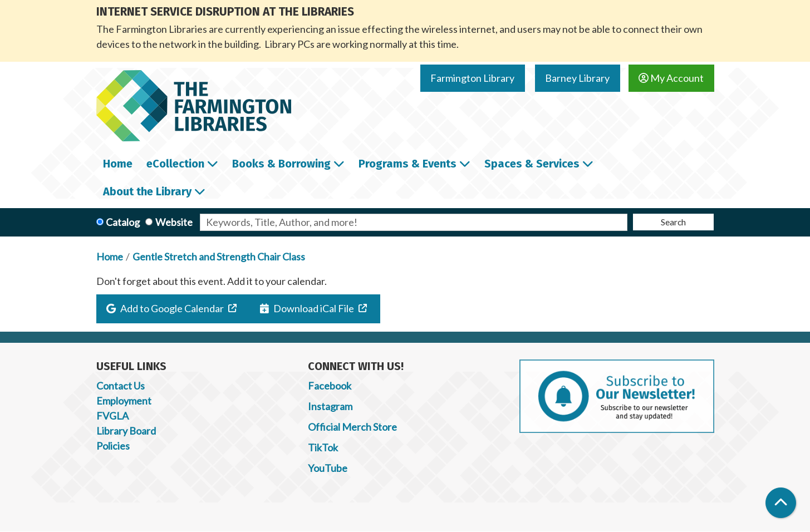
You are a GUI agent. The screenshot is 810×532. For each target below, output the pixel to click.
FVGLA (112, 416)
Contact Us (121, 386)
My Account (671, 78)
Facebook (330, 386)
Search (673, 222)
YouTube (328, 468)
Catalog (123, 222)
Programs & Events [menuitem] (408, 164)
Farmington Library (472, 78)
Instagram (330, 406)
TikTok (323, 447)
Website (174, 222)
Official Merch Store (352, 427)
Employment (124, 401)
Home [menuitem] (118, 164)
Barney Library (577, 78)
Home (110, 257)
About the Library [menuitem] (147, 191)
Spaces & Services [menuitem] (532, 164)
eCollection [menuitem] (175, 164)
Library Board (126, 431)
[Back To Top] (781, 503)
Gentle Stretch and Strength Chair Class (219, 257)
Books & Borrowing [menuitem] (281, 164)
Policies (113, 446)
